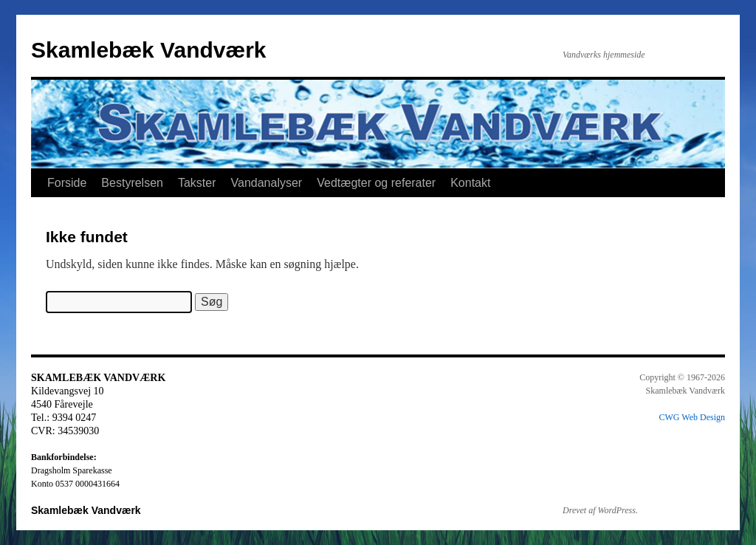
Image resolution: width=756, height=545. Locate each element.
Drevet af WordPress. (600, 510)
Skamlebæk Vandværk (149, 50)
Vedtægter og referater (376, 183)
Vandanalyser (267, 183)
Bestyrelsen (132, 183)
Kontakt (470, 183)
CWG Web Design (692, 417)
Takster (197, 183)
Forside (67, 183)
